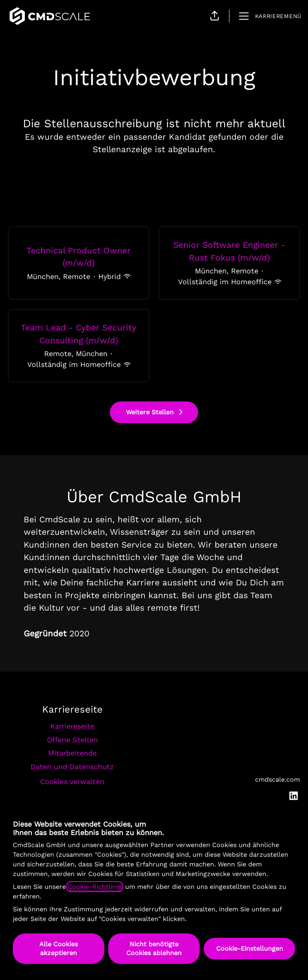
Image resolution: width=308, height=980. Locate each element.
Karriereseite (72, 726)
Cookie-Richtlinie (95, 887)
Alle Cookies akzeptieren (59, 948)
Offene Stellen (72, 740)
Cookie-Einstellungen (250, 948)
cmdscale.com (278, 779)
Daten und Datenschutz (72, 767)
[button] (215, 16)
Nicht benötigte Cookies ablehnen (154, 948)
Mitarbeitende (72, 753)
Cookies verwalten (72, 781)
